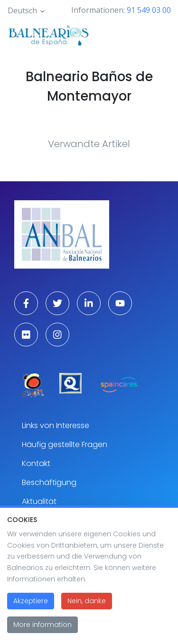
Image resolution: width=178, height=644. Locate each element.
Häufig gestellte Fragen (65, 444)
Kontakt (36, 463)
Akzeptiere (31, 611)
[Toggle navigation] (158, 34)
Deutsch (22, 10)
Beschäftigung (49, 482)
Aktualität (39, 501)
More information (42, 635)
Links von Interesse (56, 425)
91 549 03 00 (149, 10)
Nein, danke (87, 611)
